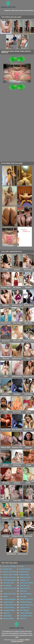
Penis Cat (23, 591)
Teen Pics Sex (25, 586)
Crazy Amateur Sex (27, 605)
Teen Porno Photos (9, 566)
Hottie (5, 597)
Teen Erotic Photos (27, 583)
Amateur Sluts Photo (10, 575)
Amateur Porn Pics (10, 588)
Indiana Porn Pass (10, 594)
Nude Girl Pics (25, 588)
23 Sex (21, 566)
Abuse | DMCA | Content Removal (21, 640)
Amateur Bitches (9, 610)
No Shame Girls (9, 583)
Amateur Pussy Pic (10, 605)
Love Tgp (23, 597)
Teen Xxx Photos (26, 594)
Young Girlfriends (26, 613)
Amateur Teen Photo (10, 572)
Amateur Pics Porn (9, 577)
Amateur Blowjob (9, 599)
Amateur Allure (9, 602)
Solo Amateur (25, 610)
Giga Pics (7, 613)
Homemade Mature (10, 580)
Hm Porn (23, 619)
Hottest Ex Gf (24, 572)
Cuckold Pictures (26, 602)
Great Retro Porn (26, 616)
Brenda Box (8, 586)
